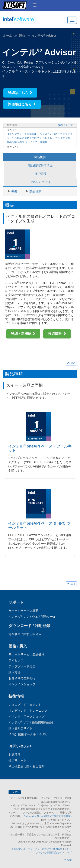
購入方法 (15, 672)
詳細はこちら (20, 93)
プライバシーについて (40, 849)
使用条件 (58, 849)
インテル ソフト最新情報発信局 (31, 722)
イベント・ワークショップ (26, 716)
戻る (71, 363)
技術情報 (57, 334)
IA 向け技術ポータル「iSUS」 (29, 734)
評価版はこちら (22, 104)
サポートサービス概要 (23, 611)
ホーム (8, 35)
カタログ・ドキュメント (25, 705)
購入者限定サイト (20, 728)
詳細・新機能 (23, 334)
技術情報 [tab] (40, 174)
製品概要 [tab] (40, 157)
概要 (14, 191)
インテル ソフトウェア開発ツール (27, 22)
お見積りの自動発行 (22, 678)
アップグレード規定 (22, 666)
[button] (35, 5)
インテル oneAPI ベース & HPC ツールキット (39, 525)
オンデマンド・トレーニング (28, 711)
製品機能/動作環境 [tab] (40, 165)
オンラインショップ (22, 684)
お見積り (15, 755)
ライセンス (16, 660)
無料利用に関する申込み (25, 634)
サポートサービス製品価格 (26, 654)
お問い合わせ (19, 849)
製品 (22, 35)
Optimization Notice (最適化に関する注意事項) (48, 816)
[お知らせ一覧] (66, 125)
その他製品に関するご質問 (26, 766)
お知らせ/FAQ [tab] (41, 182)
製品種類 (35, 191)
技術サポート (17, 760)
